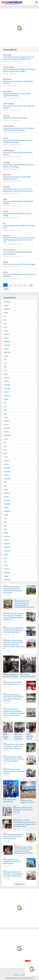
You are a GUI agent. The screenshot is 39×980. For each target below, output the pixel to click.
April (5, 327)
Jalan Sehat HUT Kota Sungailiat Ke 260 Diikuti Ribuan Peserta (12, 861)
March (6, 331)
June (5, 320)
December (7, 341)
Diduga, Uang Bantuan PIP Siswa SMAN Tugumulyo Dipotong (17, 95)
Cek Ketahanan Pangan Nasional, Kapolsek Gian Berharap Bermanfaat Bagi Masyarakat (12, 590)
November (7, 302)
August (6, 313)
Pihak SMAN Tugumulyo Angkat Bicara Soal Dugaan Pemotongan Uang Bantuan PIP (19, 58)
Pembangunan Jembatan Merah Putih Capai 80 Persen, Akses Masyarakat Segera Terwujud (14, 698)
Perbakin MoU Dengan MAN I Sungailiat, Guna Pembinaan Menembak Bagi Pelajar (13, 630)
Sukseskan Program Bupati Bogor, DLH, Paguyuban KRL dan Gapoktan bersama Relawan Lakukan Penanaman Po (14, 645)
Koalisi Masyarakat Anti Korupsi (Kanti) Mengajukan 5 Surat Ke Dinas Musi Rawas (18, 190)
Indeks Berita (19, 884)
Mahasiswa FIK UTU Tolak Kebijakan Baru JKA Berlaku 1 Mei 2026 (24, 810)
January (6, 338)
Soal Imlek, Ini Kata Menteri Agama (16, 118)
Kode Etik (23, 975)
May (5, 323)
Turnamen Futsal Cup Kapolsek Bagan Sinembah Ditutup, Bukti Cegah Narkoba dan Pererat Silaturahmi (14, 712)
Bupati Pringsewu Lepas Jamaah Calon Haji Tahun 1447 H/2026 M (14, 771)
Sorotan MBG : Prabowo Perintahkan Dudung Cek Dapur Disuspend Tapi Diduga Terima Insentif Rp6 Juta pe (24, 823)
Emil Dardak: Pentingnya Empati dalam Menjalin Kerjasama (17, 178)
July (5, 316)
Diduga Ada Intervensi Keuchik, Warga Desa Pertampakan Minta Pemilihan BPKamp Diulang (24, 604)
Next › (6, 289)
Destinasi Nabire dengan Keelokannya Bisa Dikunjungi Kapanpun (18, 141)
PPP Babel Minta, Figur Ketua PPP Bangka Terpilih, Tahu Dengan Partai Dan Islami (13, 746)
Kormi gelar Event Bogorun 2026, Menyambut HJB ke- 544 (10, 802)
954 (31, 285)
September (7, 309)
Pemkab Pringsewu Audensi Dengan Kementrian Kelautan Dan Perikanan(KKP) (14, 759)
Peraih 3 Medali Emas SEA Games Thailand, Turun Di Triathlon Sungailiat (11, 678)
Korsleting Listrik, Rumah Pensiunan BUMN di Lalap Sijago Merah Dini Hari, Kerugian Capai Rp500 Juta (24, 850)
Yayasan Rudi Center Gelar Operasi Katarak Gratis (12, 683)
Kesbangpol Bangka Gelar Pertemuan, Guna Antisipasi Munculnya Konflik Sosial (13, 874)
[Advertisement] (19, 28)
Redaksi (16, 975)
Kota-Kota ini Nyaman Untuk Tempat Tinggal (19, 264)
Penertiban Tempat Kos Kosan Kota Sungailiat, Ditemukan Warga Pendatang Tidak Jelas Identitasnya (14, 617)
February (7, 334)
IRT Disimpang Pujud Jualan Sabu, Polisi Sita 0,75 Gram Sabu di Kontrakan (13, 837)
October (6, 305)
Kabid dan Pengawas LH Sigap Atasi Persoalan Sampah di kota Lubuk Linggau (19, 70)
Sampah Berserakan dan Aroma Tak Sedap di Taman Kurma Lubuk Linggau (19, 129)
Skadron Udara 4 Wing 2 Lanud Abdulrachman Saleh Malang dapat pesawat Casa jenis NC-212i (19, 240)
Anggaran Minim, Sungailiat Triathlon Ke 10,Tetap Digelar (27, 802)
